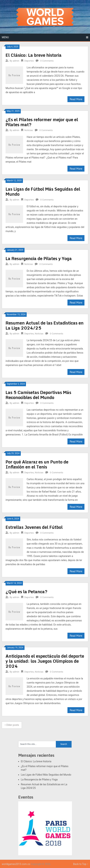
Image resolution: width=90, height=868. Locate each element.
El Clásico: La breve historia (34, 55)
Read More (76, 99)
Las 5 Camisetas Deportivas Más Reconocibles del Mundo (38, 395)
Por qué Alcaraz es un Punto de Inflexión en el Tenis (37, 464)
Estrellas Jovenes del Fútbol (34, 527)
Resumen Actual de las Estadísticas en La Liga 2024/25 (45, 325)
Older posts (12, 725)
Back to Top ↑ (81, 864)
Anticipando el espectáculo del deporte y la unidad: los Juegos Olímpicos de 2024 (45, 661)
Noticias (29, 130)
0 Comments (47, 61)
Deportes (29, 61)
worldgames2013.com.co (16, 864)
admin (16, 61)
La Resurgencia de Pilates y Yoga (39, 258)
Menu (5, 37)
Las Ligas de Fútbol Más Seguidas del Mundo (43, 191)
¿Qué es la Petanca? (26, 591)
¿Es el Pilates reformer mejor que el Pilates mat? (42, 122)
